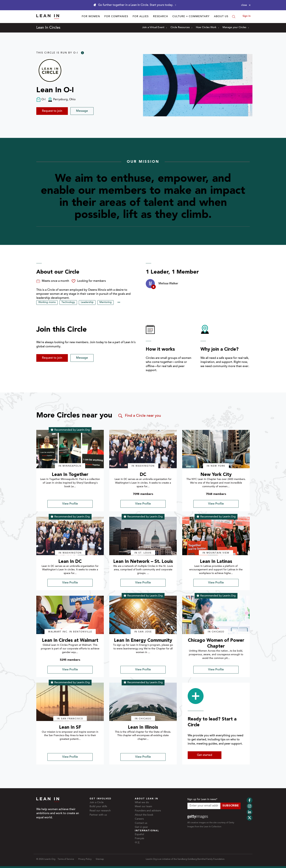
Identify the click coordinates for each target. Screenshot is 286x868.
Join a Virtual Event (154, 28)
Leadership (87, 302)
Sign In (247, 16)
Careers (139, 819)
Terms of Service (66, 859)
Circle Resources (181, 28)
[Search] (234, 17)
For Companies (116, 17)
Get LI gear (141, 827)
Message (82, 111)
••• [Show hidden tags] (119, 303)
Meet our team (143, 807)
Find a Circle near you (139, 416)
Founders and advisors (148, 811)
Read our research (100, 811)
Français (139, 839)
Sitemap (100, 859)
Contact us (141, 823)
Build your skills (98, 807)
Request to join (52, 111)
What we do (142, 803)
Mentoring (106, 302)
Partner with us (98, 815)
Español (139, 835)
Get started (205, 755)
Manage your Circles (236, 28)
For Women (91, 17)
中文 (137, 843)
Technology (68, 302)
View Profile (70, 504)
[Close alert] (246, 5)
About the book (144, 815)
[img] (70, 449)
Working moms (47, 302)
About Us (221, 17)
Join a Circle (97, 803)
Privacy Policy (85, 859)
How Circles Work (207, 28)
